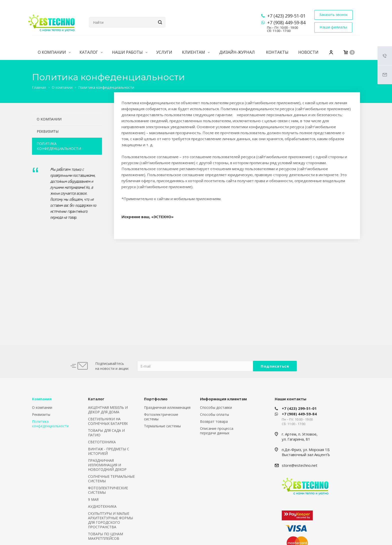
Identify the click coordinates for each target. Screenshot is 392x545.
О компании (54, 52)
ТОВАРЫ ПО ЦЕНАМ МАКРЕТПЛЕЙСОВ (105, 536)
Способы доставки (216, 407)
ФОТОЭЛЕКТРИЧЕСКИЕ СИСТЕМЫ (108, 490)
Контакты (277, 52)
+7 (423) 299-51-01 (286, 16)
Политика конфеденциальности (59, 146)
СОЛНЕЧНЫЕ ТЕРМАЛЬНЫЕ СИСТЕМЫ (111, 479)
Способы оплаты (214, 414)
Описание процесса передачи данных (217, 431)
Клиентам (196, 52)
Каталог (91, 52)
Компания (42, 399)
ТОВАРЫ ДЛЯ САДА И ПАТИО (106, 433)
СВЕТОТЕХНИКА (102, 442)
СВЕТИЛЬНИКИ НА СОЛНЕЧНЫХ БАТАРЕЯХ (108, 421)
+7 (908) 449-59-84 (286, 22)
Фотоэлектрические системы (161, 417)
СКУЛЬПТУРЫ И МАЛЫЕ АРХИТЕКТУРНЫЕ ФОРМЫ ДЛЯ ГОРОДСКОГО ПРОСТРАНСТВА (110, 520)
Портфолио (156, 399)
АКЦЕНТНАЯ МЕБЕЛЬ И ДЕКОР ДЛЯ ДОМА (108, 410)
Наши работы (130, 52)
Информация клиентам (223, 399)
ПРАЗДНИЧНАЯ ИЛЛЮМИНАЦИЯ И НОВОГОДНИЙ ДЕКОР (107, 465)
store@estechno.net (299, 465)
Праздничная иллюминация (167, 407)
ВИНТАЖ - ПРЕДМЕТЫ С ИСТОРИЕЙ (109, 451)
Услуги (164, 52)
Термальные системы (162, 426)
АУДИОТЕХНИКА (102, 506)
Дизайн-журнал (237, 52)
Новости (308, 52)
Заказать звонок (333, 15)
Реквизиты (48, 131)
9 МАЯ (93, 499)
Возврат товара (214, 421)
